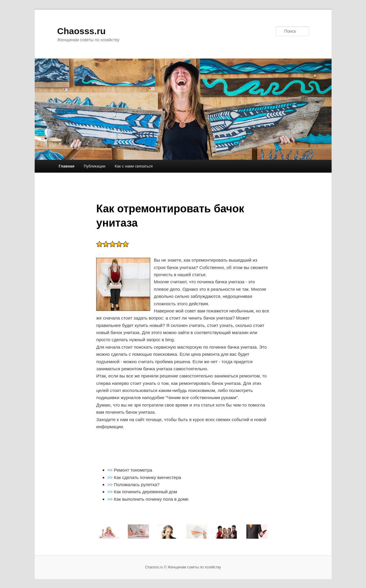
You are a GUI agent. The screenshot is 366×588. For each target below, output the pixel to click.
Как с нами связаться (134, 166)
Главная (67, 166)
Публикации (95, 166)
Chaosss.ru (81, 31)
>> (111, 470)
